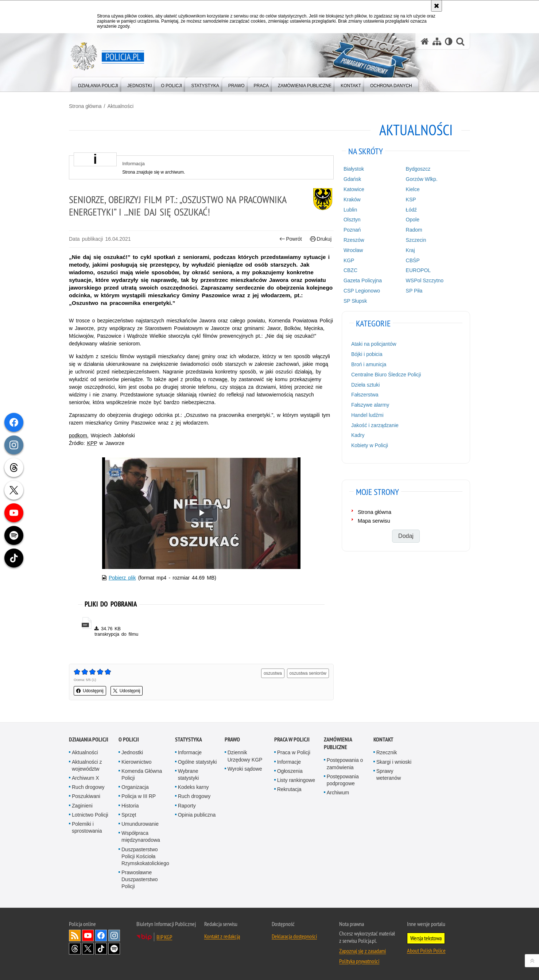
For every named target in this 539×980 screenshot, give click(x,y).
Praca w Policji (292, 739)
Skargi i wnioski (394, 762)
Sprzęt (129, 815)
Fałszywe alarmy (370, 405)
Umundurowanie (140, 824)
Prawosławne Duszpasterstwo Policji (140, 879)
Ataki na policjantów (374, 344)
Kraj (410, 250)
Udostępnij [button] (90, 691)
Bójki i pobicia (367, 354)
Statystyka (189, 739)
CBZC (350, 270)
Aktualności (120, 106)
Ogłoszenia (290, 771)
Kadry (358, 435)
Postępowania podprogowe (343, 780)
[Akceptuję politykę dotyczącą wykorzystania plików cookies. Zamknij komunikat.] (437, 6)
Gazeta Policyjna (363, 280)
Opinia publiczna (197, 815)
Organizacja (135, 787)
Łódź (411, 210)
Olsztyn (352, 220)
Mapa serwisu (374, 521)
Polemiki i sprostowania (87, 827)
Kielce (413, 189)
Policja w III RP (139, 796)
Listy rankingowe (296, 780)
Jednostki (132, 752)
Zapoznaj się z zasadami (362, 951)
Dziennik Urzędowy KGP (245, 756)
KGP (349, 260)
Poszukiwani (86, 796)
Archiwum (338, 793)
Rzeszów (354, 240)
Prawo (232, 739)
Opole (413, 220)
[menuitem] (98, 84)
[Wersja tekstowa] (449, 41)
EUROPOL (418, 270)
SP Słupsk (355, 301)
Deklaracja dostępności (294, 936)
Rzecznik (387, 752)
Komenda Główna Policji (142, 774)
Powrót (291, 239)
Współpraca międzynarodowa (141, 836)
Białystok (354, 169)
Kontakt (383, 739)
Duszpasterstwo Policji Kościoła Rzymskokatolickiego (145, 856)
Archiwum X (86, 778)
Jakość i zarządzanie (375, 425)
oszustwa (273, 673)
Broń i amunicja (369, 364)
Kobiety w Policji (370, 445)
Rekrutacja (289, 789)
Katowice (354, 189)
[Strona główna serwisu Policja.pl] (425, 41)
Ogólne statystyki (197, 762)
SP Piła (414, 291)
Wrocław (353, 250)
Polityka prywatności (359, 961)
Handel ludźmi (367, 415)
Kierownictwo (136, 762)
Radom (414, 230)
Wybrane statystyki (189, 774)
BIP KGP (164, 937)
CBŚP (413, 260)
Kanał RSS (75, 936)
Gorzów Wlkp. (422, 179)
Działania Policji (89, 739)
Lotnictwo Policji (90, 815)
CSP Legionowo (362, 291)
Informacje (190, 752)
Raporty (187, 806)
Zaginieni (82, 806)
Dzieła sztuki (366, 385)
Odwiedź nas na (88, 936)
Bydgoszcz (418, 169)
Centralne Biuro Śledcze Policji (386, 375)
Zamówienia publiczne (338, 743)
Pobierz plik (122, 578)
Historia (130, 806)
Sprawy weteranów (389, 774)
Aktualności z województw (87, 765)
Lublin (350, 210)
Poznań (352, 230)
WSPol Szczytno (425, 280)
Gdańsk (352, 179)
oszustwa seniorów (308, 673)
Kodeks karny (193, 787)
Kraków (352, 200)
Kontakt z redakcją (222, 936)
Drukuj (321, 239)
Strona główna (85, 106)
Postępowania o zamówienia (345, 764)
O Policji (129, 739)
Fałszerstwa (365, 395)
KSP (411, 200)
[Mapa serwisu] (437, 41)
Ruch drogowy (88, 787)
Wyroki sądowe (245, 769)
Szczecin (416, 240)
